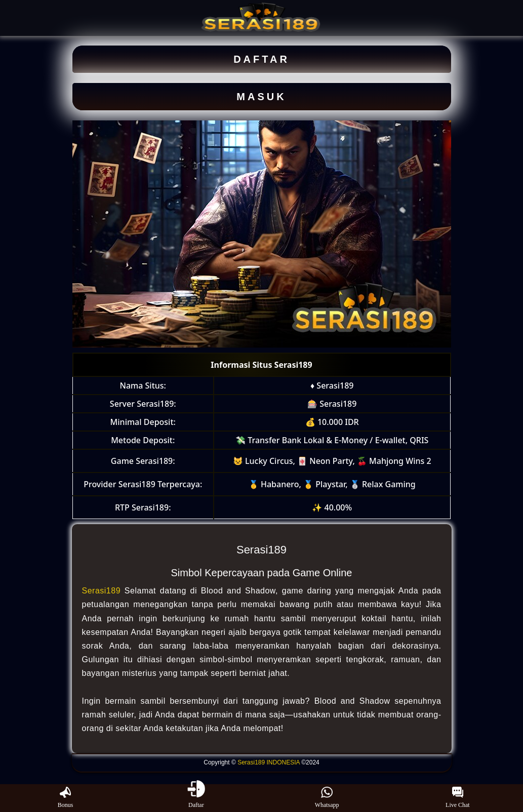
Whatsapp (327, 798)
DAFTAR (261, 59)
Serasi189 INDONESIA (269, 762)
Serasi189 (102, 591)
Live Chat (458, 798)
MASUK (261, 97)
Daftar (196, 798)
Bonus (66, 798)
